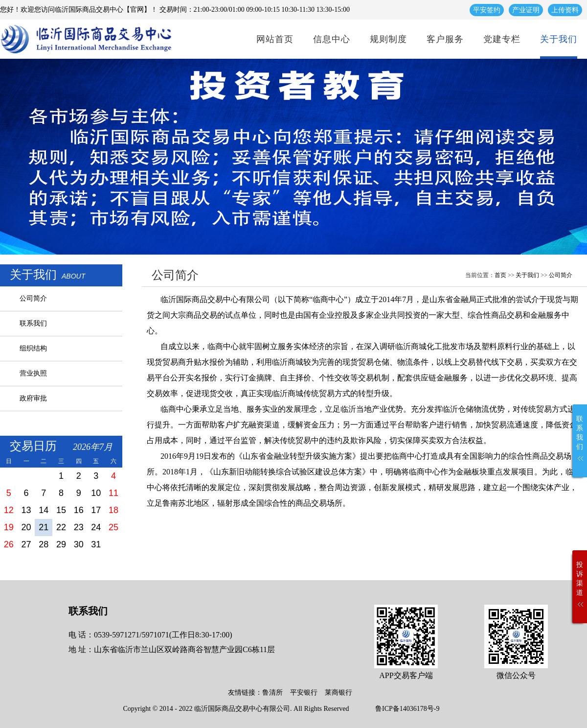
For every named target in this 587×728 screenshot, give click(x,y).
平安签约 (487, 10)
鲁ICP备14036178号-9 (407, 709)
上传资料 (565, 10)
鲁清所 (272, 693)
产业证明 (526, 10)
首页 (500, 275)
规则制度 (388, 39)
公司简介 (33, 298)
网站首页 (275, 39)
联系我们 (33, 323)
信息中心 (332, 39)
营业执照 (33, 373)
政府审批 (33, 398)
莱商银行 (339, 693)
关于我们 (559, 39)
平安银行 (304, 693)
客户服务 (445, 39)
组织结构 (33, 348)
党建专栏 (502, 39)
